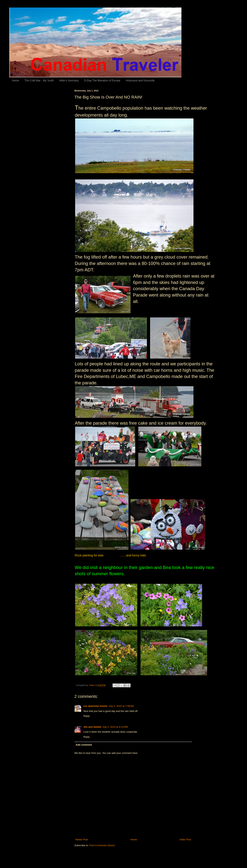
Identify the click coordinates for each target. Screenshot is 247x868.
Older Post (185, 840)
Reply (86, 716)
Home (15, 80)
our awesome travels (96, 706)
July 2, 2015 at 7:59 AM (121, 706)
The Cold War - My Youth (39, 80)
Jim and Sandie (92, 727)
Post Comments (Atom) (102, 845)
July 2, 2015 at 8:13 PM (115, 727)
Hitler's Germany (69, 80)
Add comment (84, 745)
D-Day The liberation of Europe (102, 80)
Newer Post (82, 840)
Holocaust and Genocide (140, 80)
